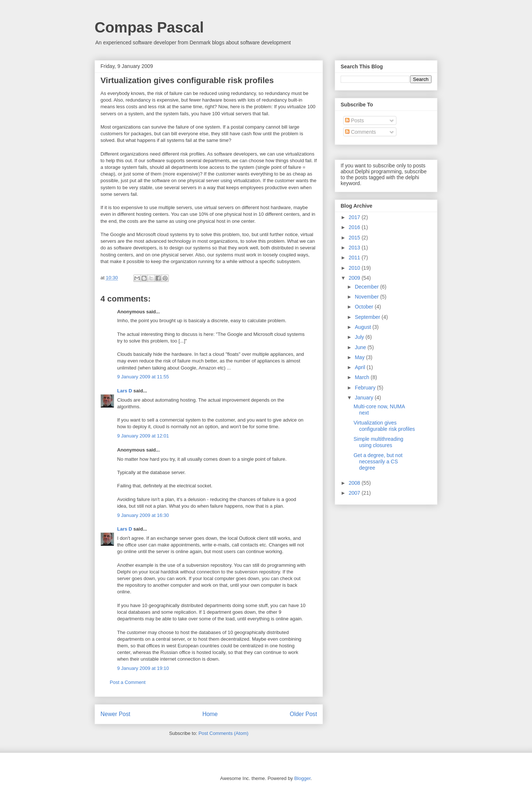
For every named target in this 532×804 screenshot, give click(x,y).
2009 (355, 278)
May (360, 357)
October (365, 307)
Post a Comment (128, 682)
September (368, 317)
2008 (355, 483)
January (365, 398)
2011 (355, 258)
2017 (355, 217)
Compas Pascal (149, 27)
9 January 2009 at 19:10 (143, 668)
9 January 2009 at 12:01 (143, 436)
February (366, 388)
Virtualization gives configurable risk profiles (384, 426)
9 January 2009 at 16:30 (143, 515)
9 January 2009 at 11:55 (143, 377)
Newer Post (115, 714)
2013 (355, 248)
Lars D (125, 391)
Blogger (302, 778)
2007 (355, 493)
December (367, 287)
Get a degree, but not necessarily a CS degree (378, 461)
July (360, 337)
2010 (355, 268)
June (361, 347)
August (363, 327)
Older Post (303, 714)
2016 (355, 227)
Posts (354, 120)
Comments (361, 132)
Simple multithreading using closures (378, 442)
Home (210, 714)
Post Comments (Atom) (223, 733)
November (367, 297)
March (363, 377)
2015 (355, 238)
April (361, 367)
